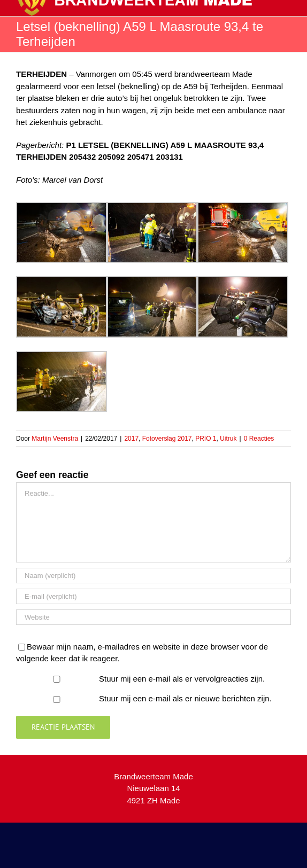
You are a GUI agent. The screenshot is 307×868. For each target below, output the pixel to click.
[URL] (153, 617)
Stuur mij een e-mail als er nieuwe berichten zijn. (185, 698)
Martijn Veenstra (55, 439)
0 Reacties (259, 439)
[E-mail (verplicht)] (153, 596)
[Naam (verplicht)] (153, 576)
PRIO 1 (206, 439)
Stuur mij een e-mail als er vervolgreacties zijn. (182, 679)
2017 (131, 439)
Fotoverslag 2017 (167, 439)
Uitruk (228, 439)
